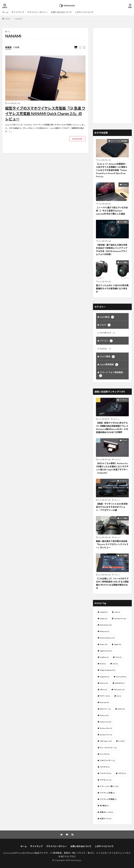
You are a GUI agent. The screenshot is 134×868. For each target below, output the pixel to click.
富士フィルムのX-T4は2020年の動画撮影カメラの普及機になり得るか (112, 288)
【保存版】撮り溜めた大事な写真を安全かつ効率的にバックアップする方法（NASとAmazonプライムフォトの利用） (112, 250)
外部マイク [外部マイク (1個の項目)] (106, 819)
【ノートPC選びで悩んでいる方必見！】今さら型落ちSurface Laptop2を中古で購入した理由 (112, 211)
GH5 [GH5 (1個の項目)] (118, 657)
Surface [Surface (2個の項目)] (104, 715)
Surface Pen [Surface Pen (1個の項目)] (106, 728)
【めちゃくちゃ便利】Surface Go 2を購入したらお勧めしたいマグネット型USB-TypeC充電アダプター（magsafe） (112, 468)
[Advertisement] (112, 76)
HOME (8, 19)
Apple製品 (107, 317)
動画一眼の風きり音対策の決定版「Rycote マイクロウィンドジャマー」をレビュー (112, 544)
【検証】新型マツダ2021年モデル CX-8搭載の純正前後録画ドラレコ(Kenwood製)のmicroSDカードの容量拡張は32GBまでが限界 (112, 428)
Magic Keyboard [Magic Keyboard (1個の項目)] (108, 670)
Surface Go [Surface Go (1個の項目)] (105, 722)
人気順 (16, 47)
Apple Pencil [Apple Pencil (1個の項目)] (106, 651)
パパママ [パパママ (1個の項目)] (105, 767)
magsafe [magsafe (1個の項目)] (105, 677)
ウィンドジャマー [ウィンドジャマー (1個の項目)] (108, 748)
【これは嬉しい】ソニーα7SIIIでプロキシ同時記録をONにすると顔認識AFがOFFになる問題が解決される (112, 583)
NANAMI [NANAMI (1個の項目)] (120, 683)
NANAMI (18, 19)
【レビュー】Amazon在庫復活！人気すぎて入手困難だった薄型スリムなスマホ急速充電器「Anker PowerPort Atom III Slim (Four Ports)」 (112, 170)
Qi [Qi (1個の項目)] (119, 696)
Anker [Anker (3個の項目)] (104, 644)
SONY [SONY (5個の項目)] (121, 709)
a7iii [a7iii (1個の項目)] (117, 612)
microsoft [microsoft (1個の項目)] (121, 677)
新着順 (8, 47)
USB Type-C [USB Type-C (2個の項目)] (106, 741)
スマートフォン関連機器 (119, 141)
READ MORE (77, 139)
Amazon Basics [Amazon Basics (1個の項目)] (107, 638)
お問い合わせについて (61, 12)
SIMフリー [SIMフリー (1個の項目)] (105, 709)
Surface (125, 185)
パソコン (106, 341)
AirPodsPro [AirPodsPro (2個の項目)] (106, 625)
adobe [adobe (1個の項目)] (104, 619)
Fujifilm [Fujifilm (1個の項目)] (104, 657)
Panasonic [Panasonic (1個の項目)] (119, 690)
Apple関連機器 (109, 365)
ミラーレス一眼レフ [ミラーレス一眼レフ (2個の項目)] (109, 786)
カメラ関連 (124, 222)
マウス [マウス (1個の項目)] (122, 773)
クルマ (105, 325)
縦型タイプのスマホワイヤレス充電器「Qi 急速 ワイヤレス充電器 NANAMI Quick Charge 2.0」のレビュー (45, 113)
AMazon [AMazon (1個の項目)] (104, 631)
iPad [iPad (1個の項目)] (103, 664)
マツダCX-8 (108, 333)
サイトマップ (18, 12)
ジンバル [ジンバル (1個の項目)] (105, 754)
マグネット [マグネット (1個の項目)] (106, 780)
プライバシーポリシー (37, 12)
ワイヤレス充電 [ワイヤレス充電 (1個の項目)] (107, 793)
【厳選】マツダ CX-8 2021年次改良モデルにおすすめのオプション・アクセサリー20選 (112, 507)
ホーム (5, 12)
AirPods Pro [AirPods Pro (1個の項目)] (120, 619)
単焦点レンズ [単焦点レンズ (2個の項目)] (106, 812)
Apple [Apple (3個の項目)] (118, 644)
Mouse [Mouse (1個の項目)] (104, 683)
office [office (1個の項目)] (103, 690)
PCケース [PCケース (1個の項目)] (105, 696)
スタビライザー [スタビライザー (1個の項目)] (107, 760)
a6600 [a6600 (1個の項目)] (104, 612)
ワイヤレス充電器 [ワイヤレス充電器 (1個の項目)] (108, 799)
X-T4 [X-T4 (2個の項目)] (121, 741)
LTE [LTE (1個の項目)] (115, 664)
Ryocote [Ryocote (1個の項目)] (104, 702)
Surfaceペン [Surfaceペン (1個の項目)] (106, 735)
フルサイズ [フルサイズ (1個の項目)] (106, 773)
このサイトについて (84, 12)
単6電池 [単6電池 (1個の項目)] (104, 806)
